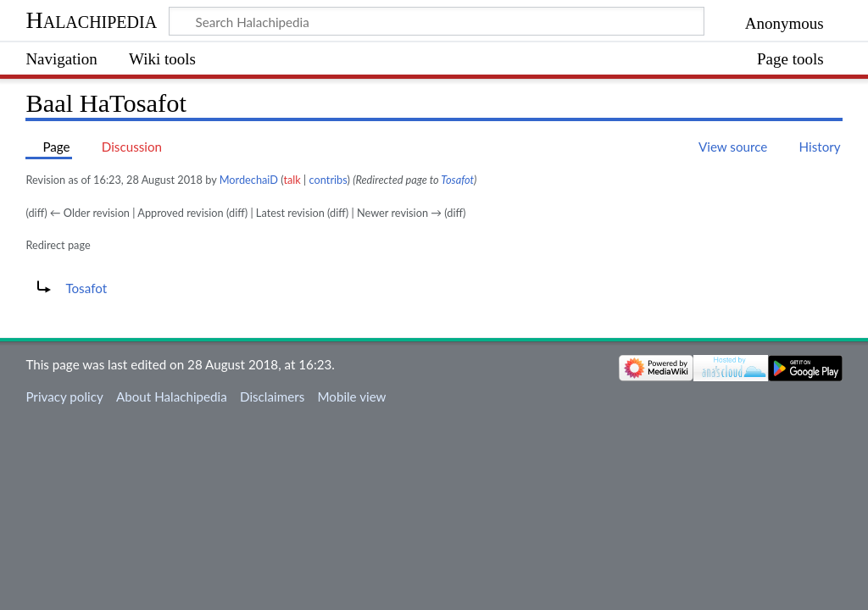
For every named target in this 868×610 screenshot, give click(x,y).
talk (292, 180)
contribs (328, 180)
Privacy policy (64, 396)
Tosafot (457, 180)
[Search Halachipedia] (437, 21)
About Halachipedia (172, 396)
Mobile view (351, 396)
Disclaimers (272, 396)
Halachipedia (91, 20)
